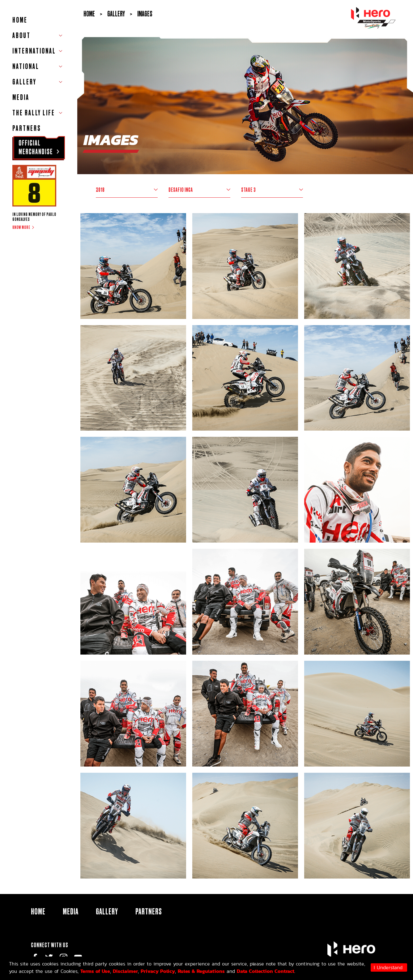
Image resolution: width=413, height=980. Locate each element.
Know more (21, 227)
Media (21, 97)
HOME (20, 20)
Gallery (107, 911)
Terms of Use (95, 971)
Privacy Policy (158, 971)
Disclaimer (125, 971)
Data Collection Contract (266, 971)
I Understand (388, 967)
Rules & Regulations (201, 971)
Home (89, 14)
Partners (27, 128)
